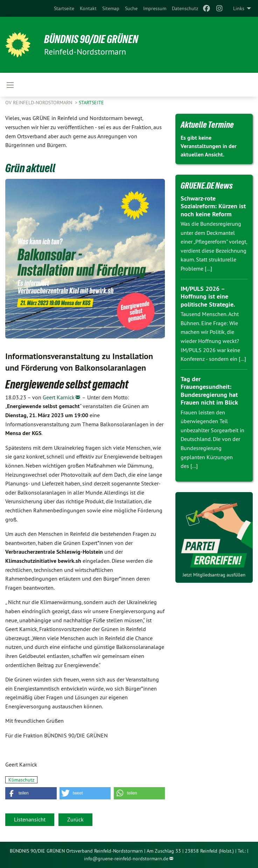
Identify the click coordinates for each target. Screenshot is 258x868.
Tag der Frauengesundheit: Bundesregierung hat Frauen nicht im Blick (209, 391)
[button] (31, 793)
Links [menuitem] (239, 8)
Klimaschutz (21, 780)
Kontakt (88, 8)
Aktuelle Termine (207, 125)
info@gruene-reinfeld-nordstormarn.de (126, 859)
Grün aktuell (30, 168)
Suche (131, 8)
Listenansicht (30, 819)
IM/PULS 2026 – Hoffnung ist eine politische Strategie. (208, 296)
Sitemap (111, 8)
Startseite (64, 8)
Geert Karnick (59, 397)
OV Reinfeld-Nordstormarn (39, 103)
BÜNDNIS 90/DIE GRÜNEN (92, 39)
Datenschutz (185, 8)
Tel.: (242, 851)
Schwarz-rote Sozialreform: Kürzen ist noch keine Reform (213, 206)
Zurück (75, 819)
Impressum (155, 8)
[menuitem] (64, 8)
